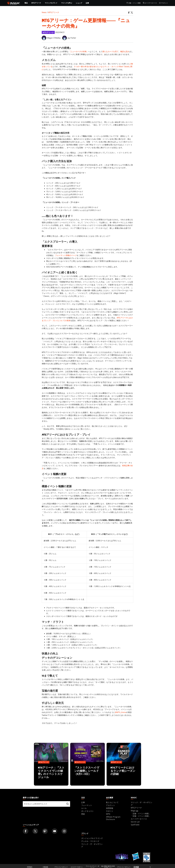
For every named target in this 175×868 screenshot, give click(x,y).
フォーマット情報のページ (66, 255)
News (44, 12)
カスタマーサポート (77, 867)
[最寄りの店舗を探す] (68, 804)
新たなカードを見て (110, 51)
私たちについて (112, 802)
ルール (84, 808)
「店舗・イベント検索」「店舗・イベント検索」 (141, 815)
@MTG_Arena (121, 712)
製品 (26, 3)
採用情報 (110, 808)
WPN (108, 814)
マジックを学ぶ (67, 3)
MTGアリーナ (36, 3)
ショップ (79, 3)
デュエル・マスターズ (90, 841)
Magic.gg (134, 811)
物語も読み (125, 51)
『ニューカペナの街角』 (78, 51)
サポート (110, 811)
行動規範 (45, 867)
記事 (87, 3)
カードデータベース (150, 3)
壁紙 (83, 814)
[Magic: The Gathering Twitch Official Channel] (45, 831)
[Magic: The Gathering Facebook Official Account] (26, 831)
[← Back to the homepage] (14, 3)
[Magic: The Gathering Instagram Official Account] (64, 831)
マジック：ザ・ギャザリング (142, 804)
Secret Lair (135, 822)
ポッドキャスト (87, 811)
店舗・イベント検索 (133, 3)
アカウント (163, 3)
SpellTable (135, 825)
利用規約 (30, 867)
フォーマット (87, 805)
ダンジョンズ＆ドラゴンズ (92, 838)
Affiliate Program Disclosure (113, 818)
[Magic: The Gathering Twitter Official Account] (35, 831)
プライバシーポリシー (61, 867)
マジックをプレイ (51, 3)
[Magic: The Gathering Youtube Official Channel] (55, 831)
